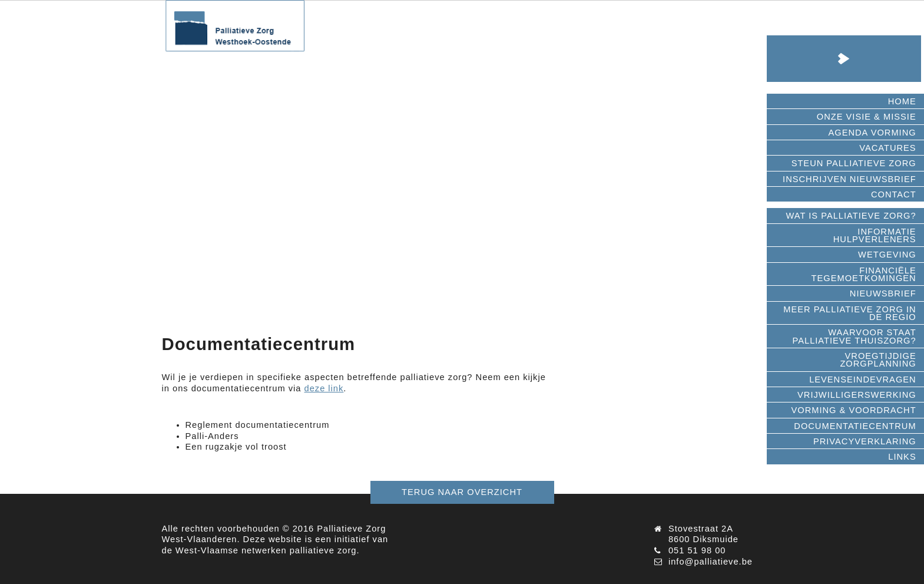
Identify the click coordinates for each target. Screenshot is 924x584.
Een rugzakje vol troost (236, 447)
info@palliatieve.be (711, 562)
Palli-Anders (212, 436)
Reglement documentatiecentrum (258, 425)
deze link (324, 388)
